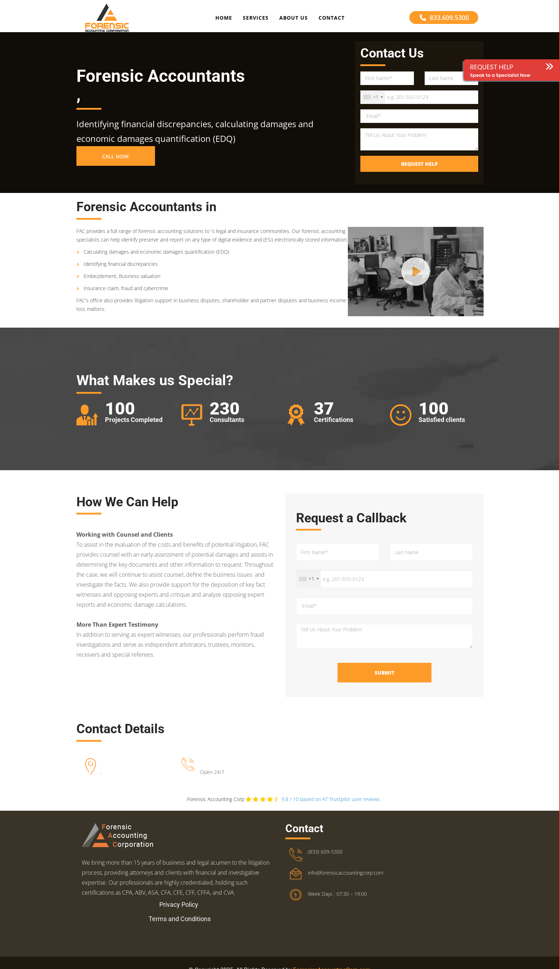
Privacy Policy (179, 911)
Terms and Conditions (180, 925)
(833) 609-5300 (325, 858)
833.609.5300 (444, 19)
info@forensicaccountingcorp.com (346, 879)
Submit (384, 679)
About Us (294, 19)
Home (224, 19)
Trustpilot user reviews (331, 806)
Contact (332, 19)
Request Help (419, 170)
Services (256, 19)
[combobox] (373, 103)
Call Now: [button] (116, 163)
